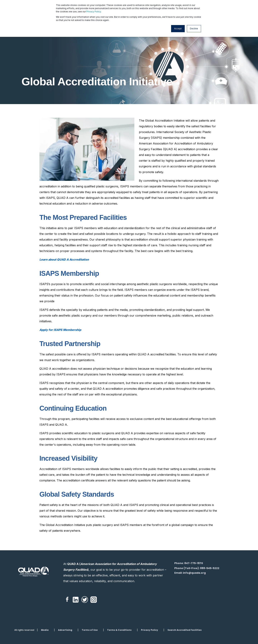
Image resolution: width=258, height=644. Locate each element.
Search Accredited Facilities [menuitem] (185, 630)
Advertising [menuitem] (65, 630)
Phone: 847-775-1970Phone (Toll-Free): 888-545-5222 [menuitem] (197, 566)
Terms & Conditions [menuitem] (119, 630)
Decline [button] (194, 29)
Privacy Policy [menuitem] (150, 630)
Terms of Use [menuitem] (90, 630)
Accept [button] (178, 29)
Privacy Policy (94, 12)
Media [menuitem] (45, 630)
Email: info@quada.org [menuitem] (190, 573)
